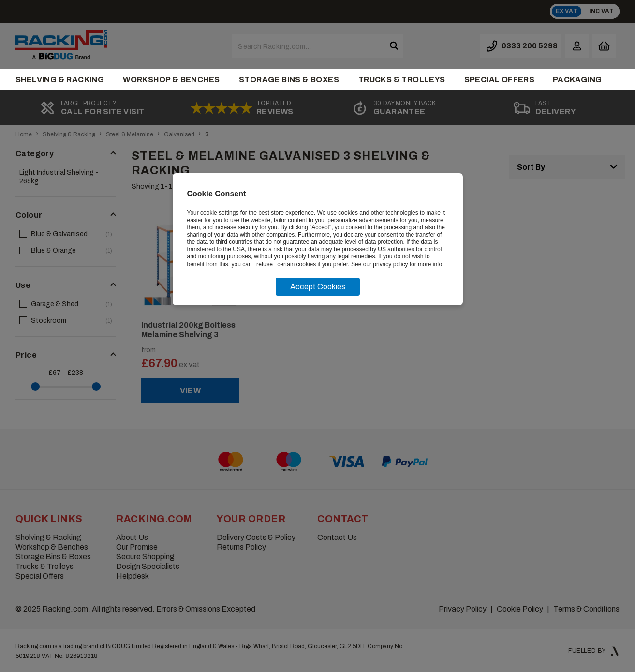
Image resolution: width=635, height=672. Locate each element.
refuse (265, 264)
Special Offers (500, 80)
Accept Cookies (318, 287)
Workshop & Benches (171, 80)
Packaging (577, 80)
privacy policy (391, 264)
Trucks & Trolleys (402, 80)
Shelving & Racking (60, 80)
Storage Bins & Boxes (289, 80)
